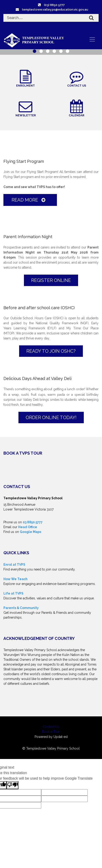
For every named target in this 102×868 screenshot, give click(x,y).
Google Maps (31, 532)
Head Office (28, 527)
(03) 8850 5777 (54, 5)
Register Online (51, 280)
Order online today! (51, 418)
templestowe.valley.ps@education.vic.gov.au (55, 10)
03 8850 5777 (33, 522)
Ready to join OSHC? (51, 351)
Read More (29, 200)
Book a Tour (51, 732)
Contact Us (51, 727)
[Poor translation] (13, 785)
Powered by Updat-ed (51, 737)
